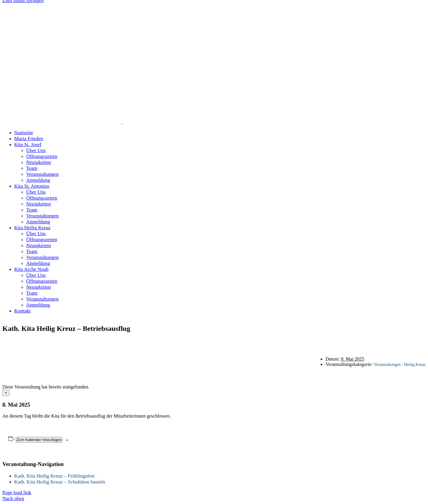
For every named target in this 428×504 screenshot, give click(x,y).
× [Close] (6, 393)
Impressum (288, 341)
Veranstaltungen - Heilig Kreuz (400, 365)
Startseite (194, 341)
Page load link (17, 493)
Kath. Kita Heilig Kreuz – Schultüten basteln (60, 482)
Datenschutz (254, 341)
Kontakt (223, 341)
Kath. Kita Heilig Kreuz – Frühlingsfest (54, 476)
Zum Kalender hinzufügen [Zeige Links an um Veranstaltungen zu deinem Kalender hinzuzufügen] (39, 440)
